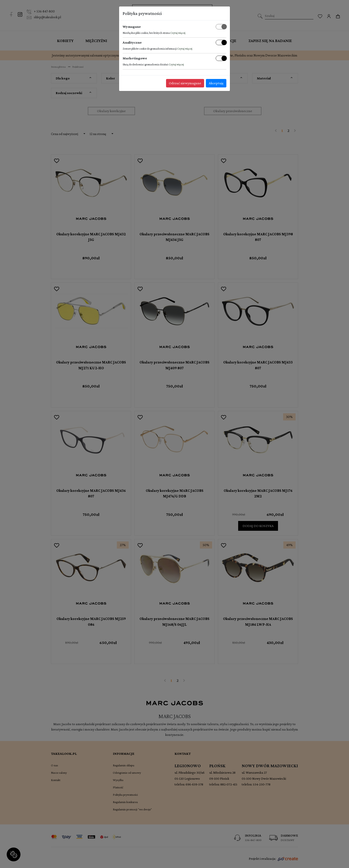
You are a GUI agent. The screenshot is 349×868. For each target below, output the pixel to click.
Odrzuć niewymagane (185, 83)
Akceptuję (216, 83)
